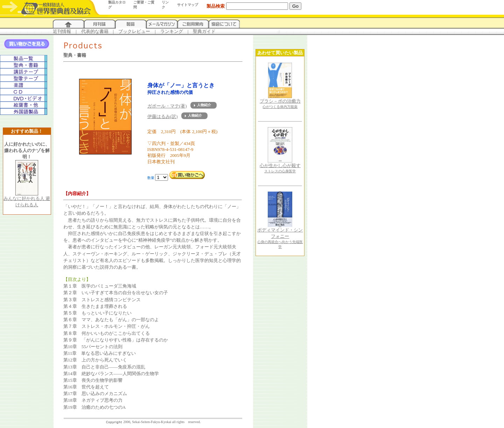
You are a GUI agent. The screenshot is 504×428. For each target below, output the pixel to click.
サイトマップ (188, 5)
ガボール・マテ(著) (167, 106)
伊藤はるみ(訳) (163, 116)
